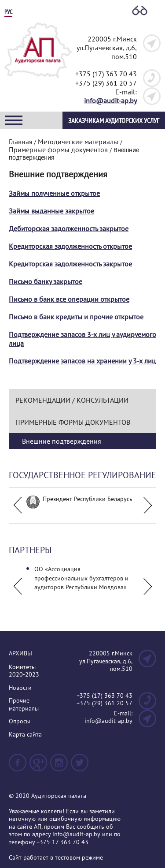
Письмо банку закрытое (46, 281)
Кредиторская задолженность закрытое (70, 264)
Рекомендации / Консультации (72, 400)
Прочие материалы (24, 705)
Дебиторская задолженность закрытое (69, 228)
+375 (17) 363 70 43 (106, 74)
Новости (20, 688)
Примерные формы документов (73, 422)
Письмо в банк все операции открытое (69, 299)
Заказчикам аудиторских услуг (114, 120)
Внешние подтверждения (62, 441)
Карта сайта (25, 735)
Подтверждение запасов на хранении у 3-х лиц (82, 361)
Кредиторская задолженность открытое (70, 246)
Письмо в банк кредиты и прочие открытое (76, 317)
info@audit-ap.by (110, 101)
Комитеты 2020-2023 (24, 671)
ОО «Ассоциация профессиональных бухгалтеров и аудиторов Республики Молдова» (81, 578)
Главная (21, 142)
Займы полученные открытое (54, 193)
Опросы (19, 721)
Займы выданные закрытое (51, 211)
